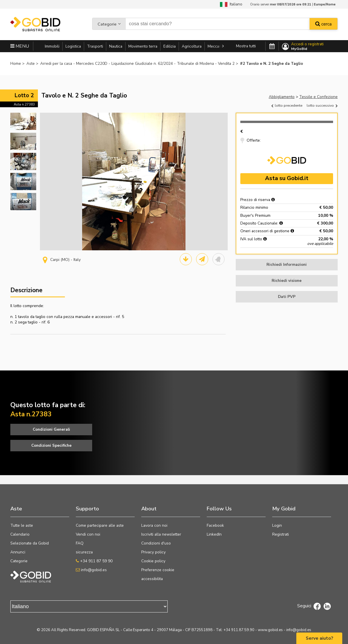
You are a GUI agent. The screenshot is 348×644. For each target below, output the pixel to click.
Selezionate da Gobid (30, 543)
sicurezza (84, 552)
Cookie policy (153, 561)
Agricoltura (192, 46)
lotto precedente (287, 105)
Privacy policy (153, 552)
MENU (20, 46)
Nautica (116, 46)
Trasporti (95, 46)
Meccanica (217, 46)
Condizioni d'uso (156, 543)
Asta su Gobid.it (287, 178)
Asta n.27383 (24, 104)
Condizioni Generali (51, 429)
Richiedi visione (287, 281)
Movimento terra (143, 46)
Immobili (52, 46)
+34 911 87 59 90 (94, 561)
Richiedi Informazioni (287, 265)
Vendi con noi (88, 534)
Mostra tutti (246, 46)
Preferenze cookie (158, 570)
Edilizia (170, 46)
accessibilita (152, 579)
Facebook (215, 525)
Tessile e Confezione (318, 97)
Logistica (73, 46)
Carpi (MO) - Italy (62, 260)
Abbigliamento (282, 97)
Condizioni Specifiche (51, 445)
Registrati (281, 534)
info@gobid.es (91, 570)
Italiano (231, 4)
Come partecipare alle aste (100, 525)
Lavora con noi (154, 525)
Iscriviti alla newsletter (161, 534)
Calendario (20, 534)
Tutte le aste (22, 525)
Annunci (18, 552)
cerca (323, 24)
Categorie (107, 24)
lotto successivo (322, 105)
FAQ (80, 543)
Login (277, 525)
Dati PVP (287, 297)
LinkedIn (214, 534)
